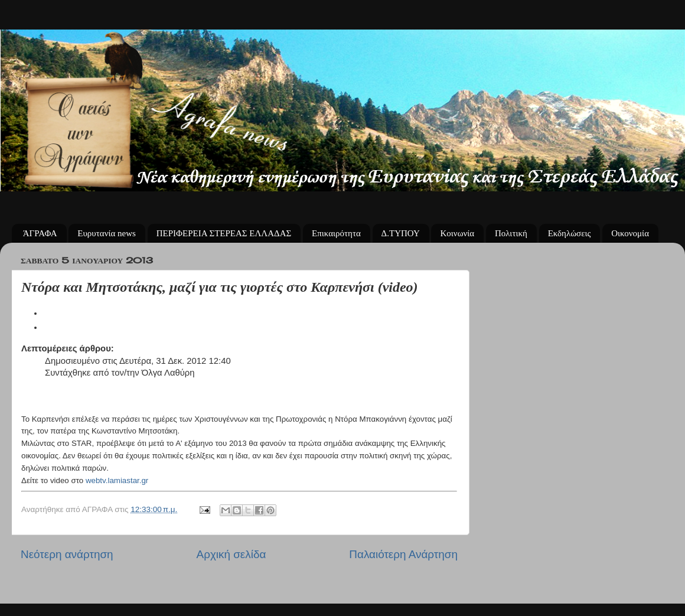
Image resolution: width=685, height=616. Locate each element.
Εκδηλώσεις (570, 233)
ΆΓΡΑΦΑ (40, 233)
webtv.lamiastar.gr (117, 480)
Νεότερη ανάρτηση (67, 554)
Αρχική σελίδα (231, 554)
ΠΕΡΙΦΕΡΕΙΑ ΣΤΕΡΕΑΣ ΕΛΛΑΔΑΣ (224, 233)
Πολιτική (511, 233)
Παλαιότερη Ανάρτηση (403, 554)
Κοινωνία (457, 233)
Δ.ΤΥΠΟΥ (401, 233)
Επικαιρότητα (336, 233)
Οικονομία (630, 233)
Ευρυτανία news (107, 233)
